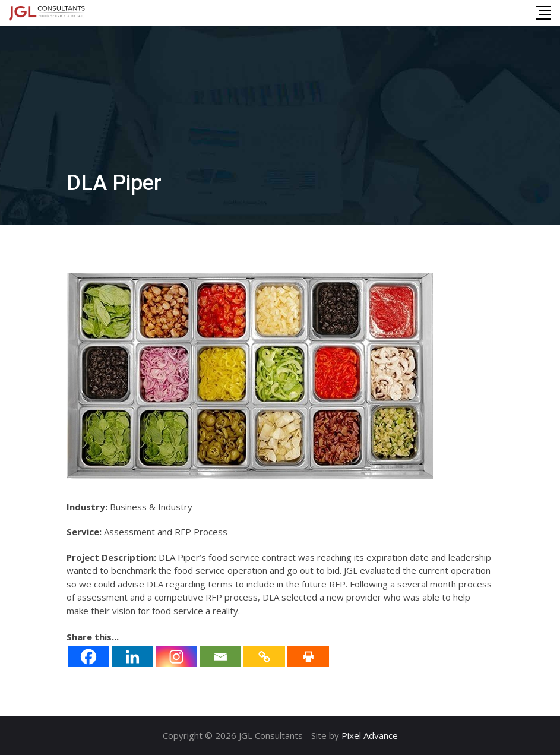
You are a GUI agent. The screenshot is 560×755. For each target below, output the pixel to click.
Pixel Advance (370, 735)
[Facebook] (88, 657)
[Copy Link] (264, 657)
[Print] (308, 657)
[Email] (220, 657)
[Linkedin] (132, 657)
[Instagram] (176, 657)
